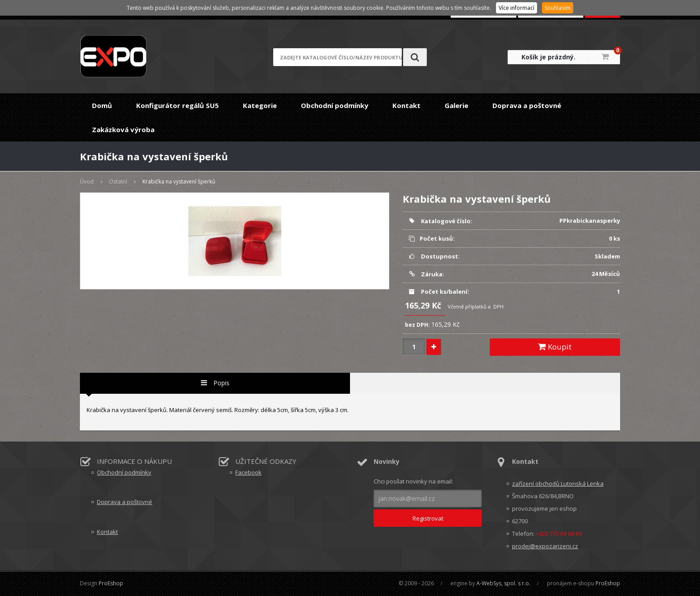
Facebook (248, 472)
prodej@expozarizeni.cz (545, 546)
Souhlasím (558, 8)
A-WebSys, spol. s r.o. (503, 583)
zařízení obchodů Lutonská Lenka (558, 483)
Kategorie (260, 105)
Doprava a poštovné (527, 105)
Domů (102, 105)
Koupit (555, 347)
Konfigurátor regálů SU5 (177, 105)
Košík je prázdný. (548, 57)
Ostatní (118, 181)
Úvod (87, 181)
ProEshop (111, 583)
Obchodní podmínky (335, 105)
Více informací (517, 8)
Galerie (456, 105)
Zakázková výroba (123, 129)
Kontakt (406, 105)
